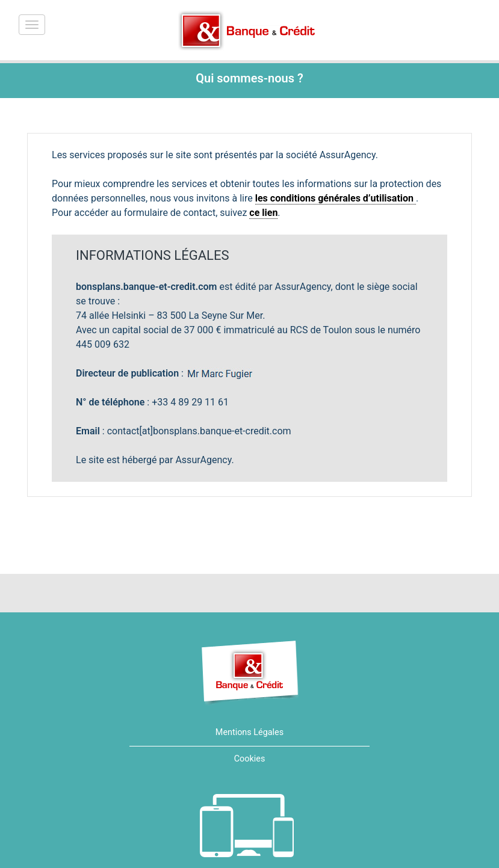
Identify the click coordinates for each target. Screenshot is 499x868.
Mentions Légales (249, 732)
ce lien (263, 213)
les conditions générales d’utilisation (336, 198)
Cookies (250, 759)
